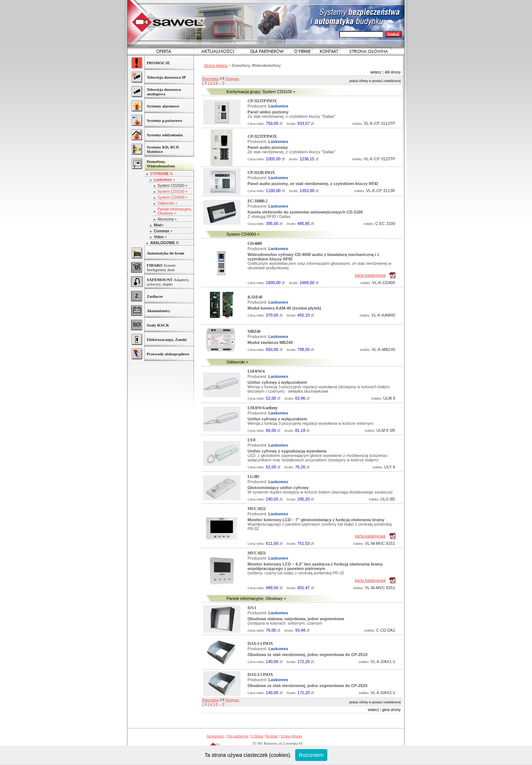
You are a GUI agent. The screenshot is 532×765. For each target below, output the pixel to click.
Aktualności (215, 736)
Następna (232, 78)
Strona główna (216, 66)
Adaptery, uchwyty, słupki (168, 282)
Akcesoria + (167, 219)
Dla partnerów (237, 736)
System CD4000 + (172, 197)
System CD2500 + (172, 186)
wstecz (376, 72)
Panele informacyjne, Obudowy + (175, 211)
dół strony (393, 72)
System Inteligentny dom (161, 267)
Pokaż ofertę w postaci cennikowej (375, 81)
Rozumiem (311, 755)
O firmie (257, 736)
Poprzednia (210, 78)
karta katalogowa (370, 275)
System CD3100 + (172, 192)
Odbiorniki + (167, 203)
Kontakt (272, 736)
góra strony (392, 710)
